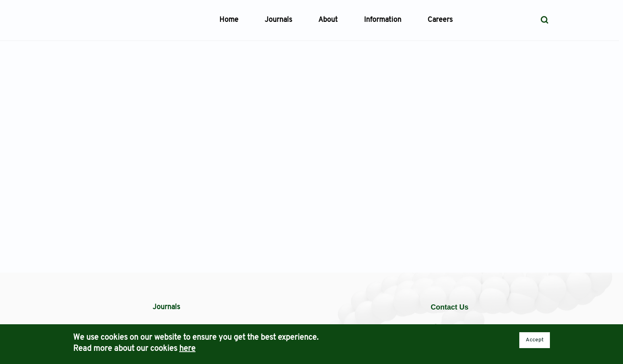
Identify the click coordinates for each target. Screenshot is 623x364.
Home (229, 20)
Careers (440, 20)
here (187, 349)
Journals (278, 20)
